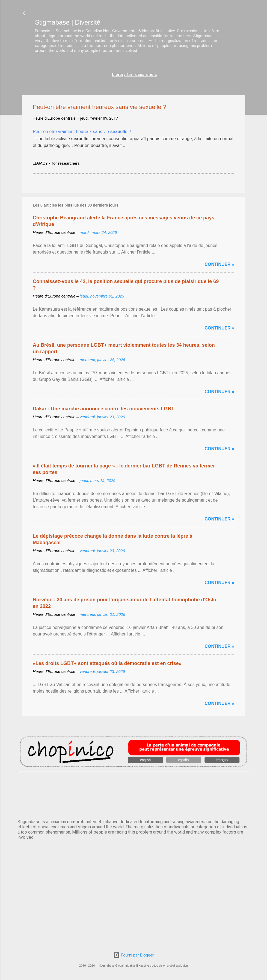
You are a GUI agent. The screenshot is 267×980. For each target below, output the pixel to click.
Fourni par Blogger (133, 955)
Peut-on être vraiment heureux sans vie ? (82, 132)
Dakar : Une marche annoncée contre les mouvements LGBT (103, 409)
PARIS (133, 794)
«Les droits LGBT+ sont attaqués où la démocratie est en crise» (107, 663)
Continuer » (219, 264)
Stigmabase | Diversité (68, 22)
